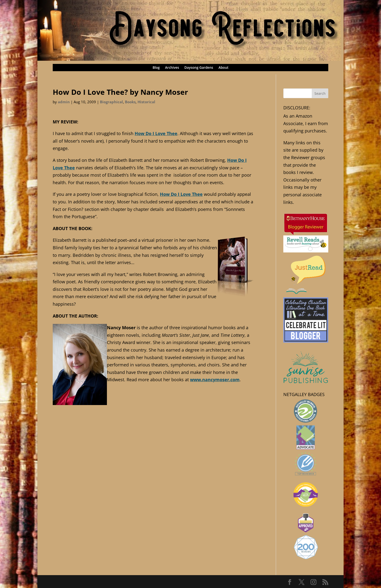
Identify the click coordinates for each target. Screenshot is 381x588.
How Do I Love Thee (156, 133)
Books (130, 102)
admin (64, 102)
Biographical (111, 102)
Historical (146, 102)
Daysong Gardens (199, 68)
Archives (172, 68)
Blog (156, 68)
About (223, 68)
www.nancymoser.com (215, 380)
